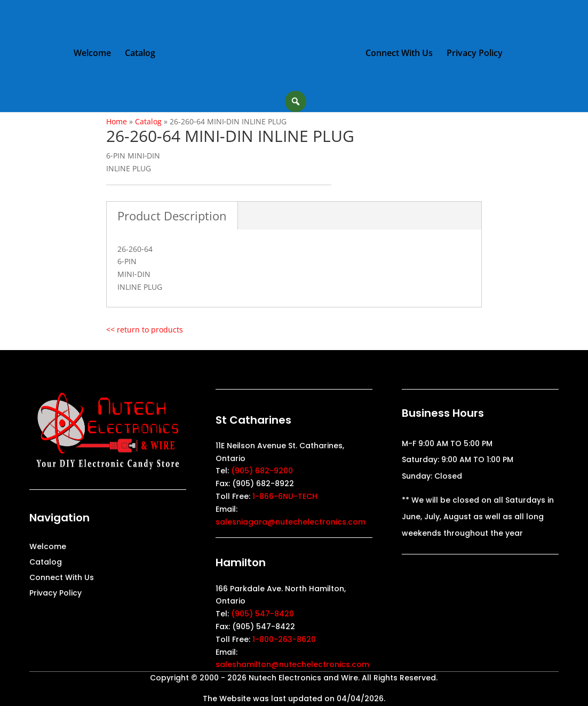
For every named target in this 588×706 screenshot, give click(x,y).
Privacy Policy (475, 54)
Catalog (140, 54)
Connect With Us (399, 54)
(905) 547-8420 (263, 614)
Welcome (92, 54)
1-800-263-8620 (284, 639)
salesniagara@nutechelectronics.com (291, 522)
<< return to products (145, 330)
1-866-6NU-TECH (285, 496)
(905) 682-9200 (262, 471)
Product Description (172, 216)
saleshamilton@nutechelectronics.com (292, 664)
